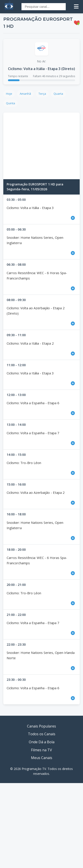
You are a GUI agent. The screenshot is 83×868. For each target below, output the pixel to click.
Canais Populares (41, 726)
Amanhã (25, 94)
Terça (42, 94)
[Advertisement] (41, 146)
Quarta (58, 94)
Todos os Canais (42, 734)
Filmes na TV (41, 750)
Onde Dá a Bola (42, 742)
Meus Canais (42, 758)
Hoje (9, 94)
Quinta (11, 103)
